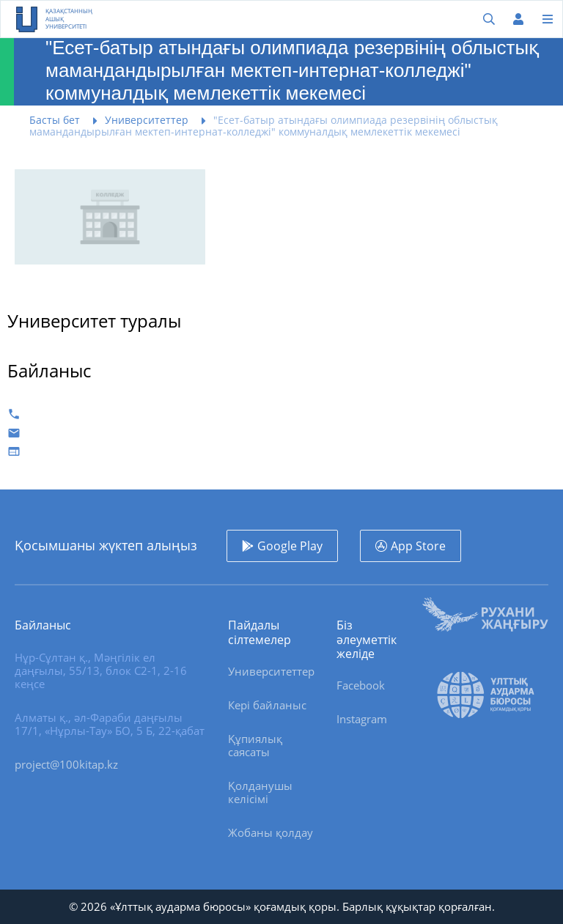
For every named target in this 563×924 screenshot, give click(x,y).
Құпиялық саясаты (255, 745)
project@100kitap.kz (66, 764)
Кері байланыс (267, 705)
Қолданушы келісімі (260, 792)
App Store (418, 546)
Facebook (361, 685)
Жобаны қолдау (271, 832)
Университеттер (271, 671)
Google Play (290, 546)
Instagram (362, 719)
